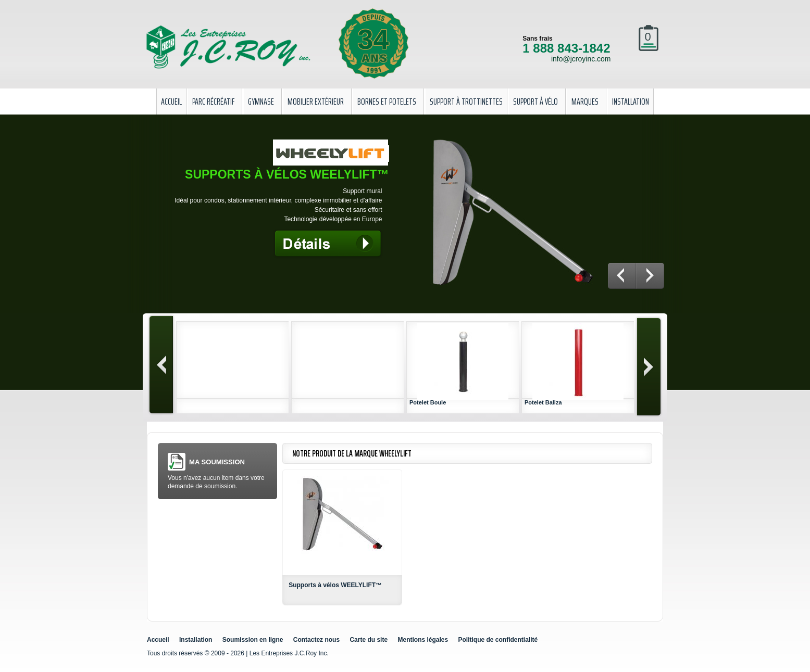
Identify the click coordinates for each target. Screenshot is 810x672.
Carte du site (369, 640)
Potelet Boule (428, 402)
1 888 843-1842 (566, 48)
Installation (196, 640)
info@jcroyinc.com (581, 59)
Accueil (158, 640)
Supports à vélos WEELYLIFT (287, 175)
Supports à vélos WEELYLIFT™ (335, 585)
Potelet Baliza (543, 402)
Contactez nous (316, 640)
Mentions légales (423, 640)
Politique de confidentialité (498, 640)
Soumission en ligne (253, 640)
